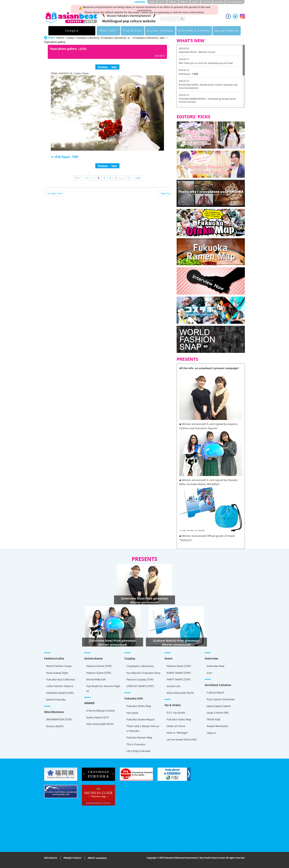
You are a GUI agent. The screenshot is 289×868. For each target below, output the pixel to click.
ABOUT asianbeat (97, 858)
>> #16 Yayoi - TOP (64, 157)
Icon (209, 673)
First (77, 178)
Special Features (217, 31)
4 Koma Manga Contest (101, 711)
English (195, 2)
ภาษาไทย (207, 2)
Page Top (165, 193)
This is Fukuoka (136, 744)
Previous (103, 67)
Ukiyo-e (211, 733)
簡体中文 (173, 2)
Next (114, 67)
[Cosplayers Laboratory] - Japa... (150, 38)
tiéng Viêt (219, 2)
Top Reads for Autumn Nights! (103, 688)
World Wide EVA (96, 679)
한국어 (162, 2)
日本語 (152, 2)
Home (51, 38)
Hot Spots (132, 713)
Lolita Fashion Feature (60, 686)
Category (70, 31)
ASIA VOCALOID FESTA (180, 693)
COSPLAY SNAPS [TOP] (140, 686)
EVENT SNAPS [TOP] (179, 673)
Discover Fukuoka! (149, 31)
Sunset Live (174, 686)
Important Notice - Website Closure (197, 52)
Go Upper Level (55, 193)
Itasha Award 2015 (98, 717)
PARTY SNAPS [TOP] (179, 679)
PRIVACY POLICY (73, 858)
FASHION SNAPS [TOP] (60, 693)
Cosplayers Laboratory (88, 38)
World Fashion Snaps (59, 666)
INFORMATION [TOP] (59, 719)
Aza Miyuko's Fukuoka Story (143, 673)
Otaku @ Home (176, 726)
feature (61, 38)
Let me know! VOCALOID (182, 739)
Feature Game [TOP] (99, 673)
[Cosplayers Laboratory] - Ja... (116, 38)
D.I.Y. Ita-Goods (176, 713)
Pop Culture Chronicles (221, 699)
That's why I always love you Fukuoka (143, 728)
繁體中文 (184, 2)
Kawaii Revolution (218, 726)
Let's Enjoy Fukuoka (138, 751)
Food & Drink (120, 31)
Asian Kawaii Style (57, 673)
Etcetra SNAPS (55, 726)
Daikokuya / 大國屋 (189, 74)
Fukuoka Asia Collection (61, 679)
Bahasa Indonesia (235, 2)
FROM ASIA (214, 719)
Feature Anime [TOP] (99, 666)
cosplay (70, 38)
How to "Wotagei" (177, 733)
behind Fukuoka (56, 700)
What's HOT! (95, 31)
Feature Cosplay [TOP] (140, 679)
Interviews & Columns (183, 31)
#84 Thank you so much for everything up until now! (206, 63)
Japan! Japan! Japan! (219, 706)
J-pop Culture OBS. (218, 713)
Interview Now (216, 666)
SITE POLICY (51, 858)
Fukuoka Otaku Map (139, 706)
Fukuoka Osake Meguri (140, 719)
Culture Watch (215, 692)
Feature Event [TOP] (179, 666)
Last (138, 178)
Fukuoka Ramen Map (139, 737)
